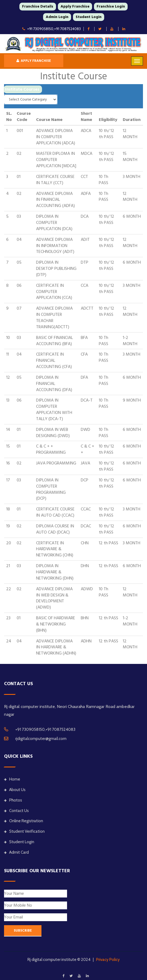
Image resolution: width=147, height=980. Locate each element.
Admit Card (16, 852)
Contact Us (16, 811)
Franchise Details (38, 6)
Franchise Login (111, 6)
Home (12, 779)
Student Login (89, 17)
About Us (15, 790)
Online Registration (24, 821)
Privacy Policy (108, 960)
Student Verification (24, 831)
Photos (13, 800)
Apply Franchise (75, 6)
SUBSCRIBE (23, 931)
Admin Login (57, 17)
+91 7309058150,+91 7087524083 (52, 29)
